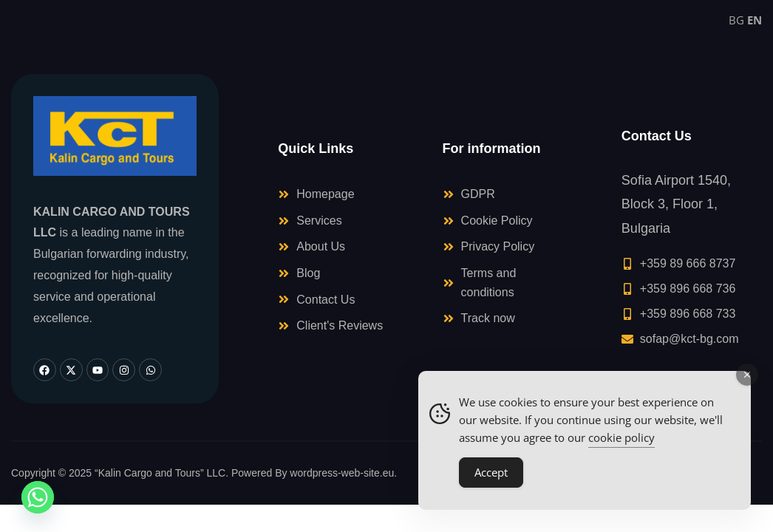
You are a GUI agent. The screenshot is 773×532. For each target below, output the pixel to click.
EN (755, 20)
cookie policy (622, 437)
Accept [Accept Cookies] (491, 472)
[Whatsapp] (38, 497)
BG (736, 20)
